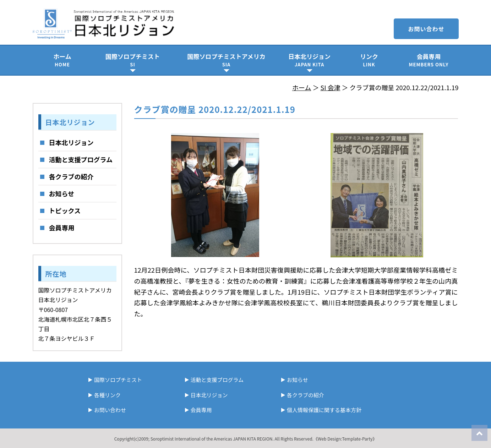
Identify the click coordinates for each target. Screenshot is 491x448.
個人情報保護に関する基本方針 (324, 410)
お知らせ (62, 193)
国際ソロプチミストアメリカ (227, 60)
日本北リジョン (310, 60)
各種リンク (107, 395)
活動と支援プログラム (81, 159)
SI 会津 (330, 87)
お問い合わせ (426, 29)
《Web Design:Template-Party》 (345, 439)
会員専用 (429, 60)
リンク (369, 60)
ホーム (62, 60)
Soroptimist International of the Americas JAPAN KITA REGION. (212, 439)
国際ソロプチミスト (133, 60)
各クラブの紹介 (71, 176)
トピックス (65, 211)
